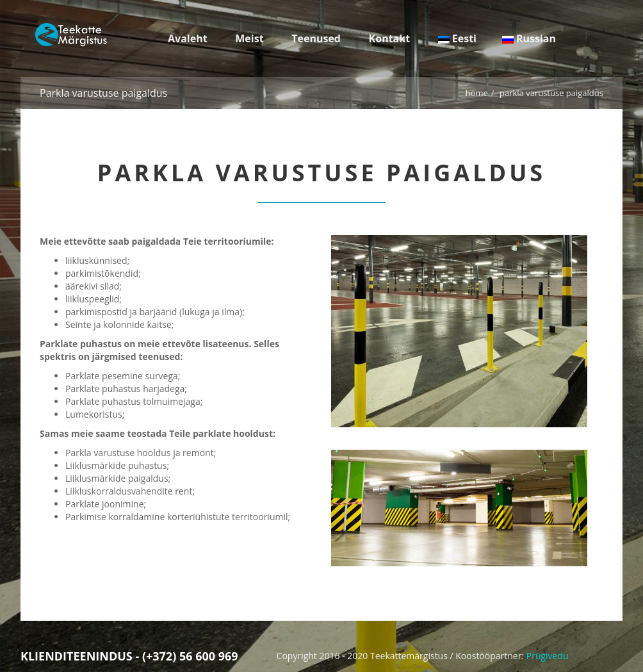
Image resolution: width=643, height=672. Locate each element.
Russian (529, 38)
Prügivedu (548, 656)
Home (477, 93)
